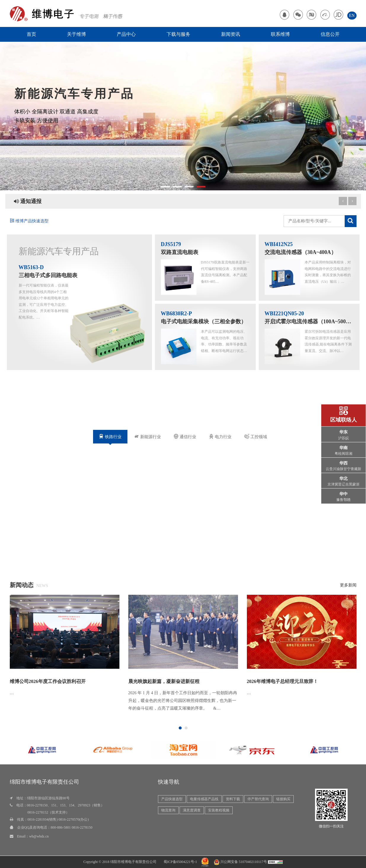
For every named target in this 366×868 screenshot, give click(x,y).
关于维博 (76, 34)
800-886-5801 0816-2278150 (72, 827)
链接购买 (283, 799)
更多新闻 (348, 585)
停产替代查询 (258, 799)
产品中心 (126, 34)
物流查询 (168, 810)
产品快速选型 (172, 799)
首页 (31, 34)
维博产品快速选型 (29, 221)
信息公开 (330, 34)
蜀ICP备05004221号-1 (180, 862)
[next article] (343, 201)
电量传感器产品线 (204, 799)
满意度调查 (192, 810)
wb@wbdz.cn (39, 836)
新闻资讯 (231, 34)
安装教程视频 (219, 810)
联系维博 (280, 34)
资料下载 (233, 799)
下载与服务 (178, 34)
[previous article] (352, 201)
